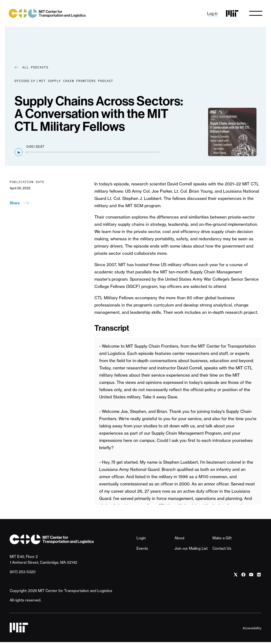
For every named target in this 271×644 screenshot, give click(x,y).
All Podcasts (35, 69)
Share (15, 205)
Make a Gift (222, 540)
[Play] (19, 154)
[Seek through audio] (93, 154)
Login (141, 540)
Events (142, 550)
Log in (211, 14)
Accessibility (252, 630)
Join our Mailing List (191, 550)
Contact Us (222, 550)
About (179, 540)
